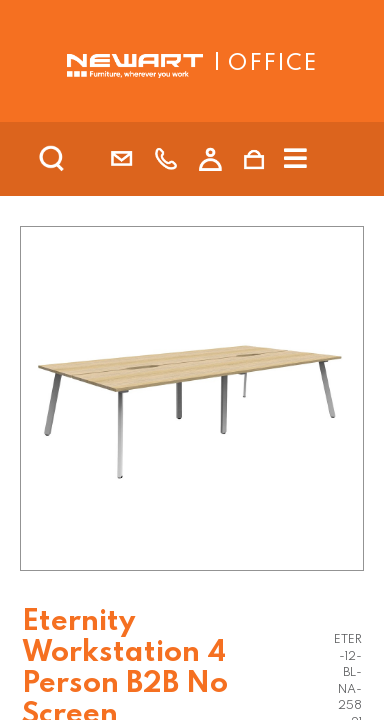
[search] (78, 159)
